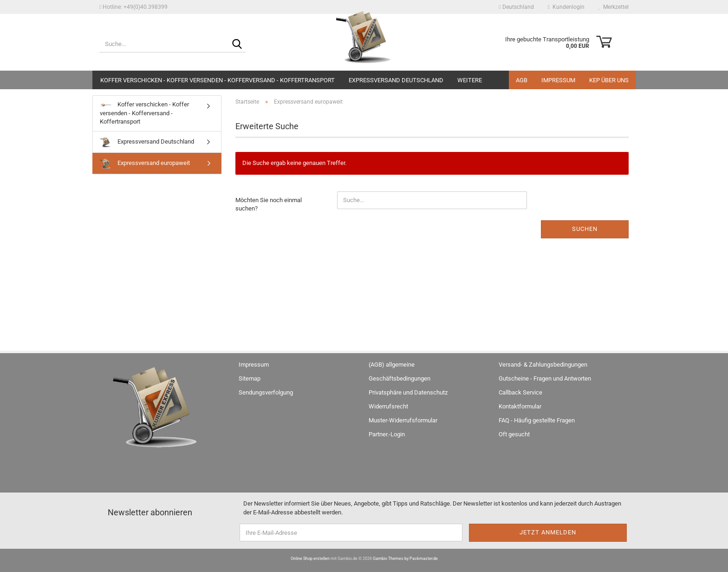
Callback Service (520, 392)
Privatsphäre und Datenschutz (408, 392)
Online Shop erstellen (310, 559)
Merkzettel (614, 7)
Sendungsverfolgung (266, 392)
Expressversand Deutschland (396, 80)
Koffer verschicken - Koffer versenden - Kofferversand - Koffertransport (218, 80)
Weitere (470, 80)
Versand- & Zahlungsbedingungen (543, 365)
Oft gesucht (514, 434)
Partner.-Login (387, 434)
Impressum (558, 80)
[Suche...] (237, 45)
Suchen (585, 229)
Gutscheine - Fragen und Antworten (545, 378)
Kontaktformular (520, 406)
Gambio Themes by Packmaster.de (405, 559)
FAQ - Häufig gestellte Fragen (537, 420)
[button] (516, 7)
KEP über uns (609, 80)
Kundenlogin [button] (566, 7)
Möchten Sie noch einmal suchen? (269, 204)
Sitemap (250, 378)
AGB (522, 80)
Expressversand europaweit (145, 163)
